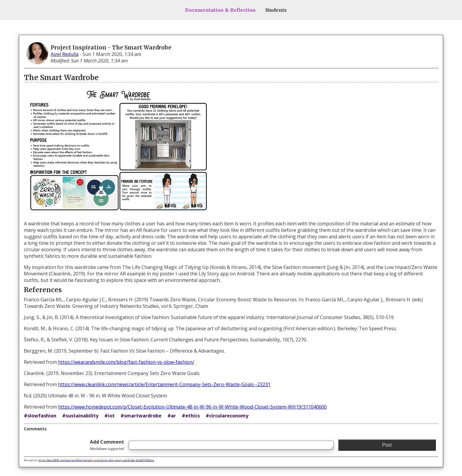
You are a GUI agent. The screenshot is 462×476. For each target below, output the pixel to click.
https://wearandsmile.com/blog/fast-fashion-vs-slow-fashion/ (126, 362)
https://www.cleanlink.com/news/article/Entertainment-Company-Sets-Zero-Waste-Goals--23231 (164, 384)
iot (111, 416)
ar (173, 416)
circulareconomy (229, 416)
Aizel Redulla (65, 54)
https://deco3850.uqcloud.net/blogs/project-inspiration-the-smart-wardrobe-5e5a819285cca (96, 460)
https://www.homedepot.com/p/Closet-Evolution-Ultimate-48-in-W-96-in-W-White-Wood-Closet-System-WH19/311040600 (192, 407)
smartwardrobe (143, 416)
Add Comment (107, 445)
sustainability (82, 416)
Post (387, 445)
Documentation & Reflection (220, 10)
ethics (193, 416)
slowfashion (42, 416)
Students (276, 10)
